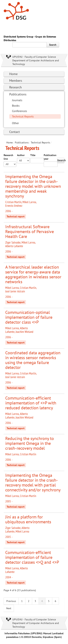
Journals (17, 100)
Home (13, 74)
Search (53, 45)
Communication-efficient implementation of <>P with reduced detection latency (31, 403)
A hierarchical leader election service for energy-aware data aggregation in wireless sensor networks (33, 274)
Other (15, 123)
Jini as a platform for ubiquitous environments (28, 519)
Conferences (19, 111)
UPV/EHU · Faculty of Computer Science (34, 57)
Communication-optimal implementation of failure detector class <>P (29, 317)
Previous (11, 601)
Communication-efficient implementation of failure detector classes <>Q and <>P (32, 557)
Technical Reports (23, 116)
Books (16, 106)
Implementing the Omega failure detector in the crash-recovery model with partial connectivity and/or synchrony (33, 483)
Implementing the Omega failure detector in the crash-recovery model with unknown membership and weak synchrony (33, 186)
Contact (15, 132)
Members (16, 81)
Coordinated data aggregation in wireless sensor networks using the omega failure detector (33, 360)
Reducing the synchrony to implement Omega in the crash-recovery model (30, 443)
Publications (18, 94)
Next (9, 608)
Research (16, 87)
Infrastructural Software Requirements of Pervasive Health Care (30, 232)
